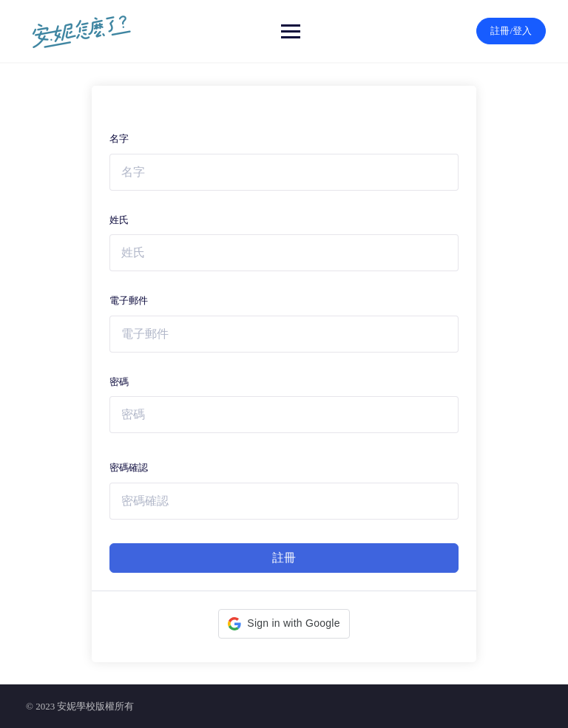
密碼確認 (129, 467)
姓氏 (119, 220)
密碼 (119, 382)
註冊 (284, 558)
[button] (284, 624)
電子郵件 (129, 300)
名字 (119, 139)
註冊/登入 (511, 31)
